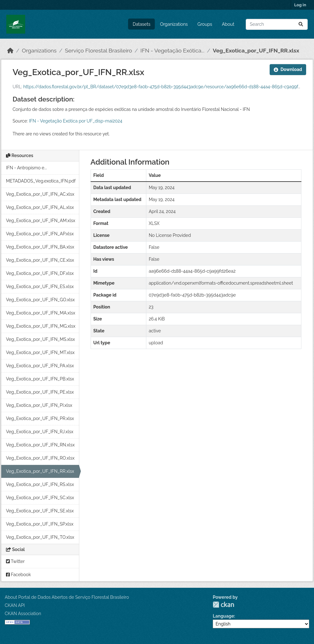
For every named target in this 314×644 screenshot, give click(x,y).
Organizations (174, 24)
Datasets (142, 24)
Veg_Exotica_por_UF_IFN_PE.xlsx (40, 392)
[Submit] (301, 24)
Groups (205, 24)
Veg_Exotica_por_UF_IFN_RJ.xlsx (40, 432)
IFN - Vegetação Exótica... (172, 51)
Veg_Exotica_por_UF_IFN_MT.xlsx (40, 352)
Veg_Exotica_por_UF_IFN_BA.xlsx (40, 247)
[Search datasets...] (277, 24)
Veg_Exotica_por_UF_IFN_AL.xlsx (40, 207)
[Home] (10, 51)
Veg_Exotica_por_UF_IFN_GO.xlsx (40, 300)
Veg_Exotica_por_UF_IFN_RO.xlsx (40, 458)
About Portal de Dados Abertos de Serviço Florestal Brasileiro (67, 597)
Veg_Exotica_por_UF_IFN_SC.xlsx (40, 498)
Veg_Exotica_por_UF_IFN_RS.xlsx (40, 484)
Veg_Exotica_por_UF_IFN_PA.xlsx (40, 366)
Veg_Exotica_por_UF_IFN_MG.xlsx (41, 326)
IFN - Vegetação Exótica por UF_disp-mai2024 (76, 121)
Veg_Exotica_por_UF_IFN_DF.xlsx (40, 273)
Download (288, 69)
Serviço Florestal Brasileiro (98, 51)
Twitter (15, 561)
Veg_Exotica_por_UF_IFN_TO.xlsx (40, 537)
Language (223, 616)
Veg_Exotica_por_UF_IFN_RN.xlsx (40, 445)
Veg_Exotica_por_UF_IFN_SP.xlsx (40, 524)
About (228, 24)
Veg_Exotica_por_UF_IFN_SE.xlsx (40, 511)
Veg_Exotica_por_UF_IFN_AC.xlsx (40, 194)
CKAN (223, 605)
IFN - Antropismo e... (26, 168)
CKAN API (15, 605)
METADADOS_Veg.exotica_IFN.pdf (41, 181)
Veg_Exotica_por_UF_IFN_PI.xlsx (39, 405)
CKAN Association (23, 614)
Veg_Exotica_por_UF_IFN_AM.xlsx (41, 221)
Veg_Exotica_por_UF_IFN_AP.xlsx (40, 234)
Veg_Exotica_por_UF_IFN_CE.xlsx (40, 260)
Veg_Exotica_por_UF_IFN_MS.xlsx (40, 339)
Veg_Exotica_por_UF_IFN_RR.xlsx (256, 51)
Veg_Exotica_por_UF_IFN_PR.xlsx (40, 418)
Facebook (18, 575)
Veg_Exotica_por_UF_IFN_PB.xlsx (40, 379)
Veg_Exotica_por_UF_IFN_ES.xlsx (40, 287)
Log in (300, 5)
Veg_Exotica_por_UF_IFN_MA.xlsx (41, 313)
